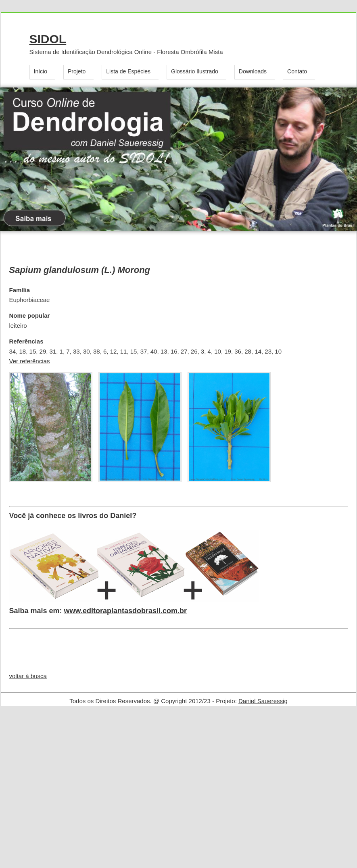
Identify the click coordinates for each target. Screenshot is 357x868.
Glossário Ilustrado (195, 71)
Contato (297, 71)
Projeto (77, 71)
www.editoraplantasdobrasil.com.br (125, 611)
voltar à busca (28, 676)
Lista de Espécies (128, 71)
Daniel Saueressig (263, 701)
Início (41, 71)
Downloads (253, 71)
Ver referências (30, 361)
